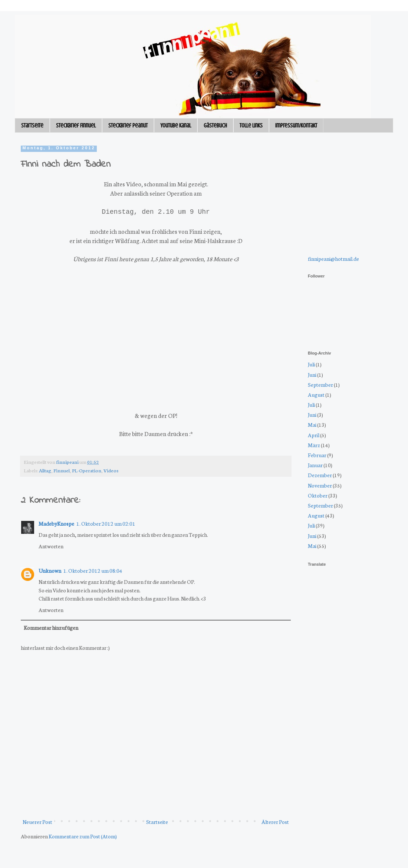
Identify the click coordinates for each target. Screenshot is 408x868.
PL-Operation (87, 470)
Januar (315, 465)
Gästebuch (215, 126)
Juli (311, 364)
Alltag (45, 470)
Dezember (320, 475)
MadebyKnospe (56, 523)
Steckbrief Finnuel (76, 126)
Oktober (318, 495)
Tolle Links (251, 126)
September (320, 385)
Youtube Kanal (176, 126)
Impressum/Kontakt (296, 126)
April (314, 435)
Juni (312, 375)
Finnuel (62, 470)
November (320, 485)
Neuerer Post (37, 822)
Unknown (50, 571)
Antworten (51, 546)
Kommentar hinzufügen (51, 628)
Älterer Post (275, 822)
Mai (312, 425)
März (314, 445)
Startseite (32, 126)
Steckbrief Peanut (128, 126)
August (316, 395)
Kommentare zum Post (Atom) (83, 836)
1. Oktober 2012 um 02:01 (106, 523)
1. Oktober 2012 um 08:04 (93, 571)
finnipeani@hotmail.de (333, 259)
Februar (317, 455)
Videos (111, 470)
